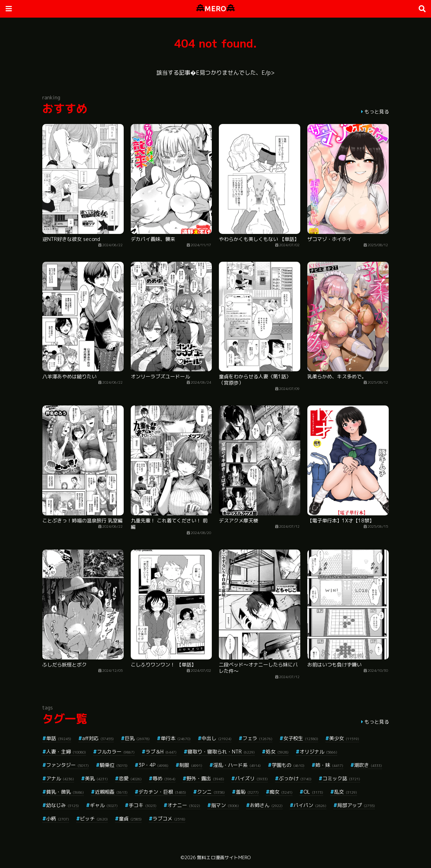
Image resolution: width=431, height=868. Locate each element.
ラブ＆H (161, 752)
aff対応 (98, 738)
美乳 (96, 778)
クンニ (211, 792)
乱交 (346, 792)
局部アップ (356, 805)
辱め (164, 778)
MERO (215, 9)
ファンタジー (67, 765)
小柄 (58, 819)
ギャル (104, 805)
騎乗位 (114, 765)
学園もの (288, 765)
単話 (59, 738)
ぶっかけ (295, 778)
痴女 (281, 792)
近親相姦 (111, 792)
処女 (277, 752)
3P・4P (153, 765)
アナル (60, 778)
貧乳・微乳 (65, 792)
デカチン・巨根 (162, 792)
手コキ (143, 805)
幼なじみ (63, 805)
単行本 (176, 738)
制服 (191, 765)
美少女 (344, 738)
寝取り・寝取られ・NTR (221, 752)
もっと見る (377, 111)
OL (313, 792)
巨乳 (137, 738)
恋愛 (130, 778)
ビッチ (94, 819)
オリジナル (318, 752)
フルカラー (116, 752)
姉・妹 (329, 765)
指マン (225, 805)
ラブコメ (169, 819)
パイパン (310, 805)
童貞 (130, 819)
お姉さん (266, 805)
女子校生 (301, 738)
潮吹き (368, 765)
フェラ (257, 738)
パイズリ (251, 778)
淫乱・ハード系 (237, 765)
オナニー (184, 805)
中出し (217, 738)
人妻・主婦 (66, 752)
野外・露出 (205, 778)
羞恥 (247, 792)
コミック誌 (341, 778)
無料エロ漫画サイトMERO (224, 857)
